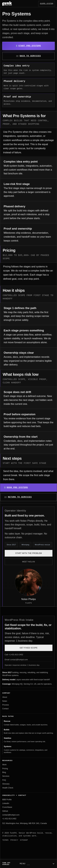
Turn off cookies (6, 864)
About (5, 697)
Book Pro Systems (17, 487)
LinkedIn (6, 803)
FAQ (4, 780)
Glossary (6, 784)
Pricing (5, 769)
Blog (4, 772)
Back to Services (30, 56)
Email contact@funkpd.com (16, 660)
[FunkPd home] (7, 3)
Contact (5, 709)
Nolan (5, 701)
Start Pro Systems (30, 46)
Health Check (8, 788)
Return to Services (20, 497)
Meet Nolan (29, 562)
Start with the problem (29, 553)
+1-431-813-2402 (9, 819)
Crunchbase (7, 807)
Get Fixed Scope (28, 648)
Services (6, 776)
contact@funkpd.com (11, 815)
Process (6, 705)
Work (4, 765)
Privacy (14, 840)
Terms (5, 840)
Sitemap (24, 840)
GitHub (5, 811)
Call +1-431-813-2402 (14, 655)
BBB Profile (7, 800)
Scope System (47, 3)
